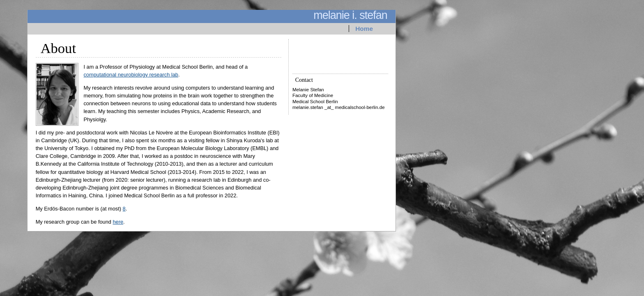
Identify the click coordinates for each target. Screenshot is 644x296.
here (118, 222)
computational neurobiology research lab (131, 75)
